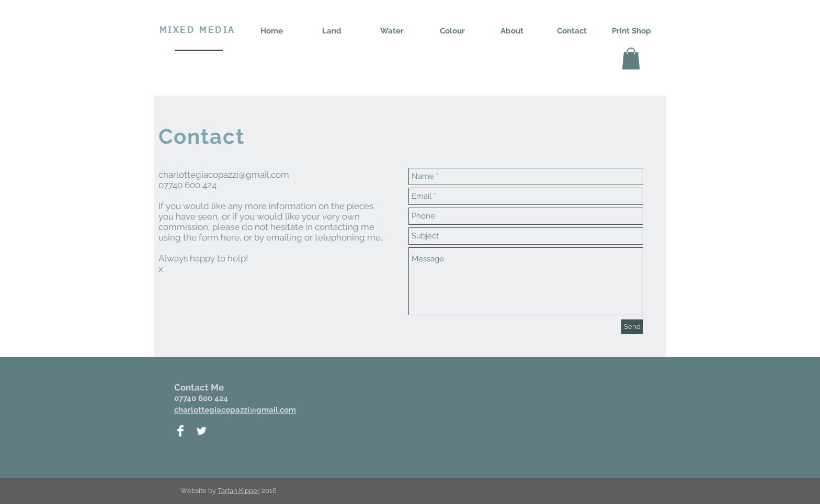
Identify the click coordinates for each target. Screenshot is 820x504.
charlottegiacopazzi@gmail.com (224, 175)
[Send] (632, 327)
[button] (631, 59)
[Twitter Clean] (201, 431)
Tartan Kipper (239, 491)
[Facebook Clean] (180, 431)
